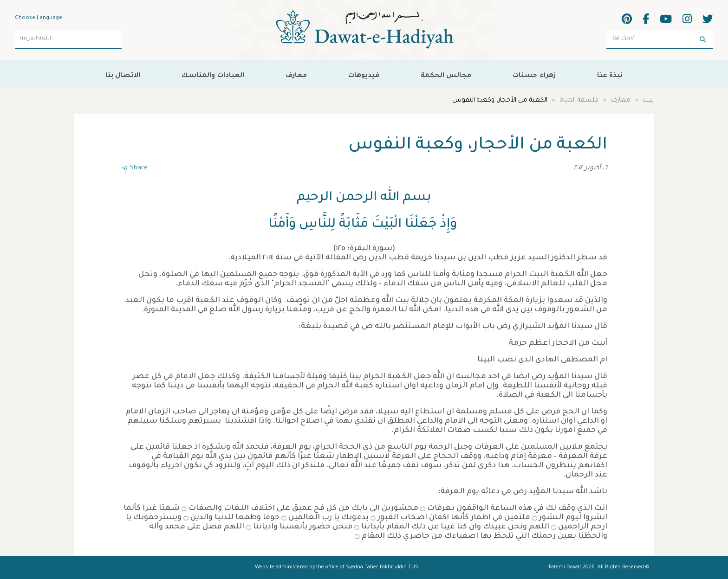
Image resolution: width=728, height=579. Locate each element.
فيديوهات (364, 74)
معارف (296, 74)
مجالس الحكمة (446, 74)
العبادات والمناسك (213, 74)
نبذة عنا (610, 74)
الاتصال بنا (123, 74)
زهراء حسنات (534, 74)
